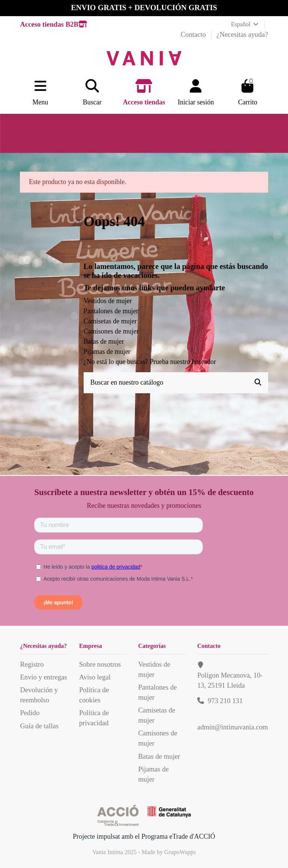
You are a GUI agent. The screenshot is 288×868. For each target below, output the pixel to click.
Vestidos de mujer (108, 301)
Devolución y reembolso (39, 695)
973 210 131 (225, 701)
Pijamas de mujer (107, 352)
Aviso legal (95, 677)
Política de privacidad (94, 718)
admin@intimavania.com (233, 727)
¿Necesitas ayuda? (242, 34)
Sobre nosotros (100, 664)
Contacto (194, 34)
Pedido (30, 713)
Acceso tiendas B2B (53, 24)
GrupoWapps (180, 852)
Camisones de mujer (111, 331)
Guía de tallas (39, 726)
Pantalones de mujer (111, 311)
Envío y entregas (43, 677)
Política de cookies (94, 695)
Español (245, 24)
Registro (32, 664)
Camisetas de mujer (110, 321)
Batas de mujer (104, 341)
